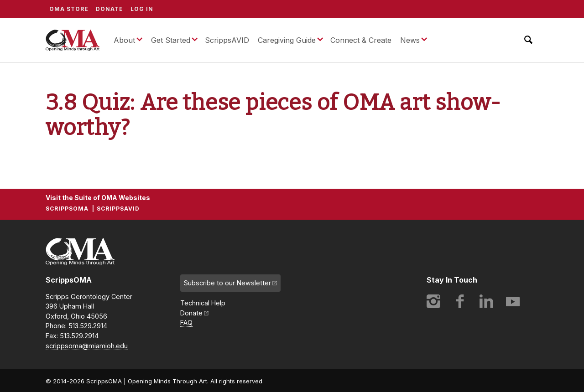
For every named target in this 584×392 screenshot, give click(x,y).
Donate (109, 9)
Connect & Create (361, 40)
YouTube (513, 301)
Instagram (433, 301)
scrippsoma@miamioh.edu (87, 346)
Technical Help (203, 303)
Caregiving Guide (287, 40)
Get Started (171, 40)
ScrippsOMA (73, 40)
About (124, 40)
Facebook (460, 301)
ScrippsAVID (227, 40)
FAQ (186, 322)
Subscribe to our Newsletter (227, 283)
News (410, 40)
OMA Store (69, 9)
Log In (142, 9)
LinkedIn (486, 301)
